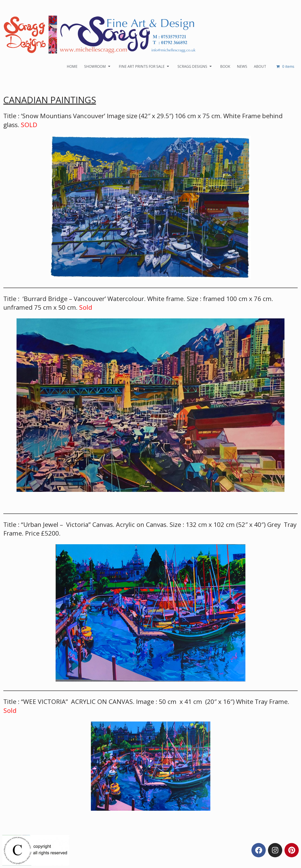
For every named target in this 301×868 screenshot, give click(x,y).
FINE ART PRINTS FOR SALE (144, 66)
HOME (71, 66)
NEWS (242, 66)
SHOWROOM (97, 66)
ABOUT (260, 66)
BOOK (225, 66)
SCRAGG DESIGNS (195, 66)
